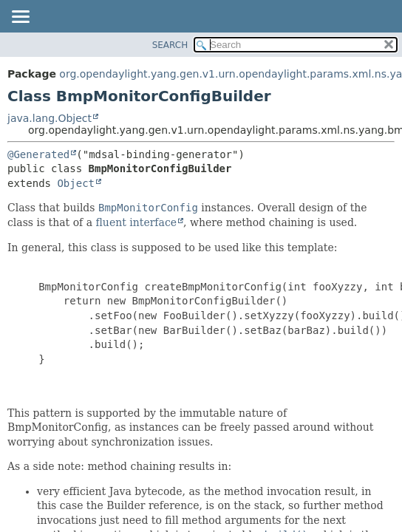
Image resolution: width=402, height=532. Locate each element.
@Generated (38, 154)
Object (76, 183)
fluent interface (136, 222)
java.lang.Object (50, 118)
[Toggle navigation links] (20, 18)
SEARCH (170, 45)
